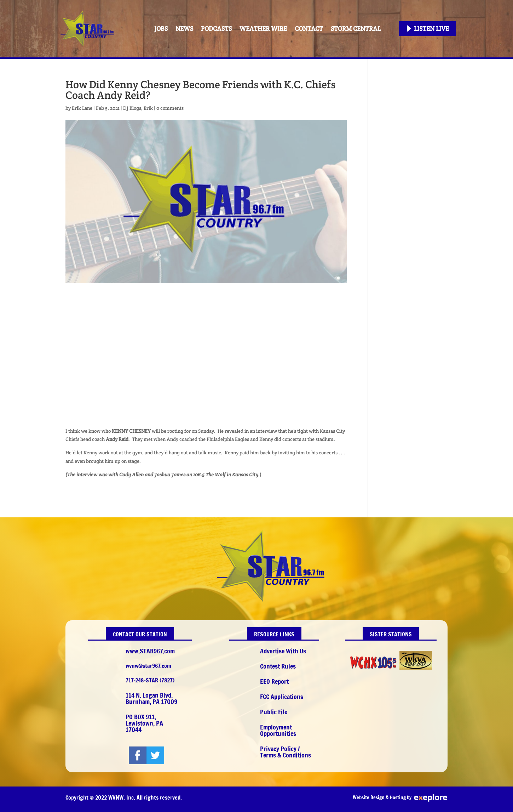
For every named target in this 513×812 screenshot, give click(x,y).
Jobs (161, 29)
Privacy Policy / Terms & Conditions (286, 752)
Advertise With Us (283, 651)
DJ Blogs (132, 108)
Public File (274, 712)
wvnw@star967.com (148, 666)
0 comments (170, 108)
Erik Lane (82, 108)
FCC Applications (282, 697)
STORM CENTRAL (356, 29)
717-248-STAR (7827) (150, 680)
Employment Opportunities (278, 730)
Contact (309, 29)
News (184, 29)
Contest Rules (278, 666)
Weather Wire (263, 29)
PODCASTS (216, 29)
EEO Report (274, 681)
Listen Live (431, 29)
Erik (148, 108)
